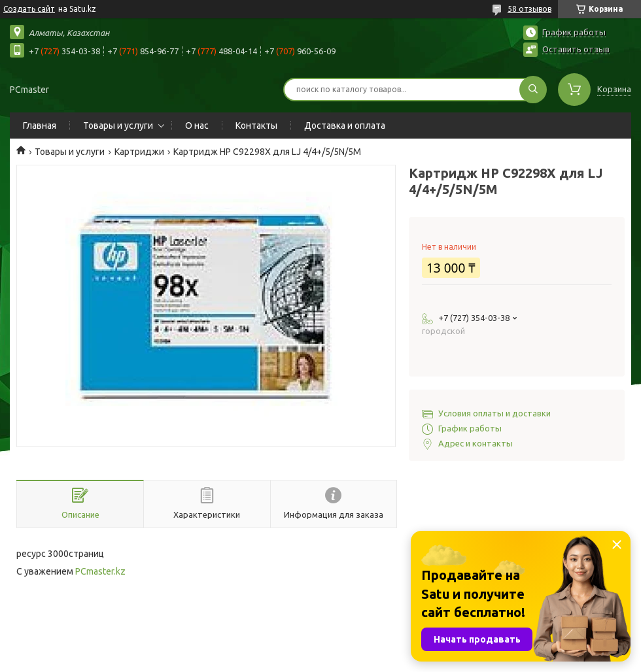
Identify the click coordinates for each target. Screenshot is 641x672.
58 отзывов (529, 9)
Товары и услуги (118, 126)
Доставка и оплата (345, 126)
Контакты (256, 126)
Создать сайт (29, 9)
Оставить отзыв (576, 49)
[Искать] (533, 90)
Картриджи (139, 152)
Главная (40, 126)
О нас (197, 126)
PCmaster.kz (100, 571)
